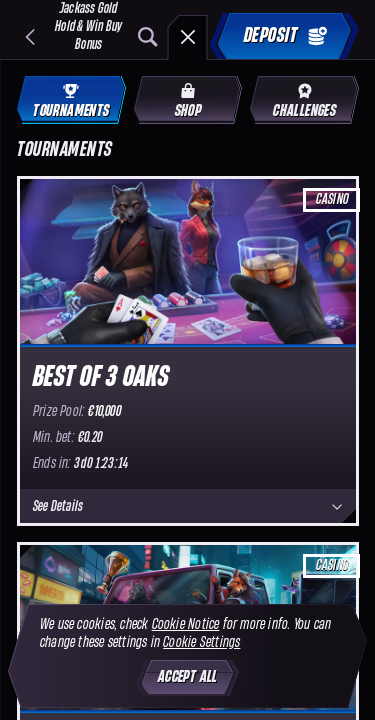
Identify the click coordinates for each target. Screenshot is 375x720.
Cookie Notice (186, 624)
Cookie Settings (201, 642)
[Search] (148, 37)
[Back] (30, 37)
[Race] (188, 37)
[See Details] (337, 507)
